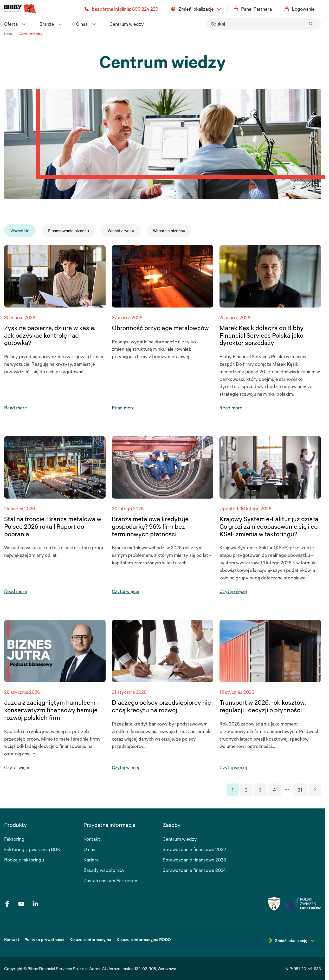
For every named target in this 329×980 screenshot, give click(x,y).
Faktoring (14, 839)
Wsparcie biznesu (169, 231)
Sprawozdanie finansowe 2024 (194, 870)
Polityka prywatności (44, 939)
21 (300, 790)
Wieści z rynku (121, 231)
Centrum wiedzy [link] (31, 34)
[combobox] (263, 24)
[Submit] (311, 24)
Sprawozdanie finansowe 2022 (194, 849)
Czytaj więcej (125, 591)
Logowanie (300, 9)
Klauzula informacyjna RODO (144, 939)
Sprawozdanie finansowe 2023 (194, 860)
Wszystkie (20, 231)
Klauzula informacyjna (90, 939)
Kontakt (92, 839)
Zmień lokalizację (196, 9)
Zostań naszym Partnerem (111, 880)
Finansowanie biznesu (69, 231)
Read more (16, 408)
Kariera (91, 860)
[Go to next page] (315, 790)
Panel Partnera (253, 9)
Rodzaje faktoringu (24, 860)
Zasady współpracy (104, 870)
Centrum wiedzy (127, 24)
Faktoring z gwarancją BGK (32, 849)
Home (8, 34)
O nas (89, 849)
